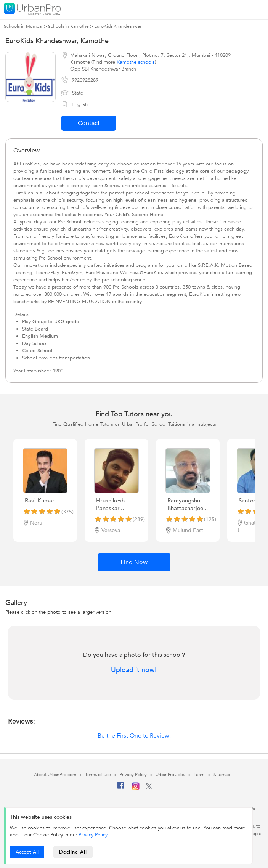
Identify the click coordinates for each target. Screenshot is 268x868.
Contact (89, 123)
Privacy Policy (93, 835)
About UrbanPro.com (55, 775)
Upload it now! (134, 670)
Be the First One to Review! (134, 736)
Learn (199, 775)
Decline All (73, 852)
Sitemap (222, 775)
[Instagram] (136, 789)
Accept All (27, 852)
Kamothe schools (136, 62)
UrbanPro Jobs (170, 775)
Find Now (134, 562)
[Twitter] (149, 788)
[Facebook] (121, 788)
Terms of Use (98, 775)
